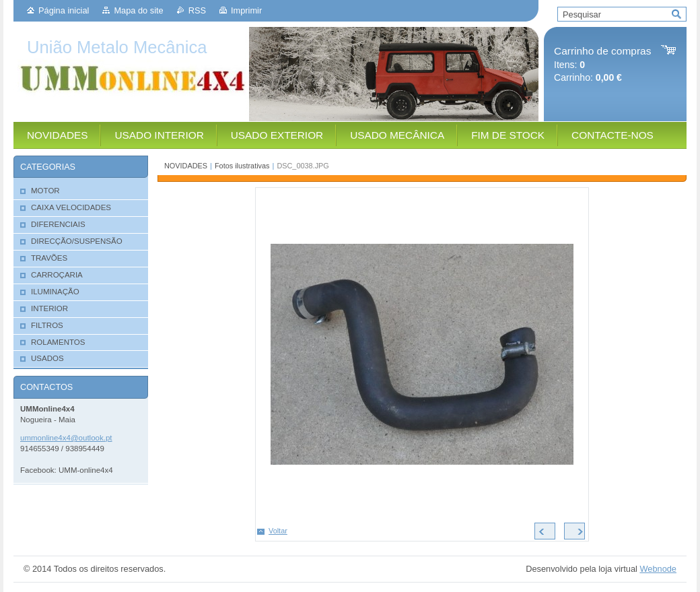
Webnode (658, 569)
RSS (197, 10)
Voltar (278, 531)
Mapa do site (138, 10)
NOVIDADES (186, 166)
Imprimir (246, 10)
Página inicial (64, 10)
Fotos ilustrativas (242, 166)
